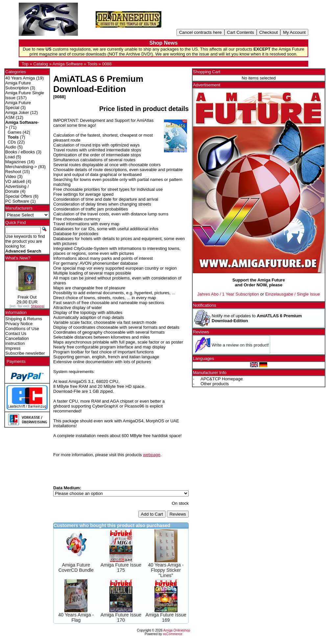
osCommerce (173, 634)
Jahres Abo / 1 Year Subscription (228, 294)
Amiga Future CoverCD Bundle (76, 567)
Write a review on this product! (240, 345)
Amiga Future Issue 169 (166, 617)
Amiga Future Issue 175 (121, 567)
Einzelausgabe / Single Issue (293, 294)
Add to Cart (152, 514)
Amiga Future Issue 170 (121, 617)
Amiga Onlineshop (177, 630)
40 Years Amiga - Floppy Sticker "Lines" (166, 570)
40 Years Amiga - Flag (76, 617)
